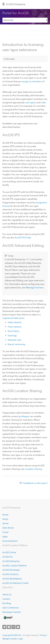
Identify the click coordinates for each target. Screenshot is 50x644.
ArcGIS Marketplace (12, 579)
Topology (12, 336)
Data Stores (8, 528)
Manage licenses (35, 287)
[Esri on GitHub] (13, 627)
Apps (5, 537)
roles (43, 102)
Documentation (10, 541)
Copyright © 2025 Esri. (12, 635)
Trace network (14, 327)
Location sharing (33, 469)
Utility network (15, 322)
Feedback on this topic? (35, 483)
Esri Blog (7, 603)
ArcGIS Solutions (10, 574)
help (23, 238)
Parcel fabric (14, 331)
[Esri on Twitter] (4, 627)
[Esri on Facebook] (9, 627)
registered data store (13, 318)
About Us (7, 595)
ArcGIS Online (9, 552)
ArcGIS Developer (11, 570)
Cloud (5, 532)
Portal (5, 519)
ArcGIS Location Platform (15, 566)
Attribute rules (14, 340)
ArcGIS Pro (8, 557)
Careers (6, 599)
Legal (21, 639)
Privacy (43, 635)
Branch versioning (16, 344)
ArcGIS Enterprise (16, 4)
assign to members (32, 81)
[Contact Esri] (18, 627)
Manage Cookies (10, 639)
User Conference (11, 608)
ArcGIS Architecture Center (16, 583)
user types (31, 102)
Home (5, 515)
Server (6, 523)
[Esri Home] (8, 618)
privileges (24, 416)
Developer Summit (11, 612)
